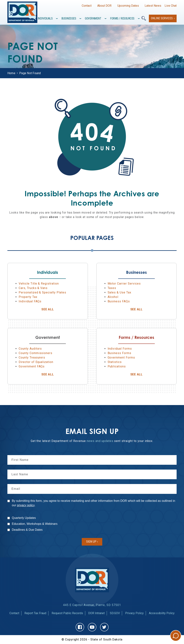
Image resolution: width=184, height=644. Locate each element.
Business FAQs (119, 301)
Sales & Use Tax (119, 292)
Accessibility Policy (162, 613)
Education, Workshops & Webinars (35, 524)
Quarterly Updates (24, 518)
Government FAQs (32, 366)
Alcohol (113, 297)
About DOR (104, 6)
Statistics (115, 362)
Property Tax (28, 297)
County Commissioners (36, 353)
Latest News (153, 6)
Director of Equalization (36, 362)
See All (57, 309)
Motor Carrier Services (124, 284)
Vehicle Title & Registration (39, 284)
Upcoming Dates (128, 6)
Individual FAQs (30, 301)
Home (11, 73)
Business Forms (119, 353)
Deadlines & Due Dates (27, 530)
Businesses (69, 18)
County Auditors (30, 349)
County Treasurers (32, 357)
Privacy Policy (134, 613)
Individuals (45, 18)
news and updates (100, 441)
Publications (117, 366)
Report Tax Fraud (35, 613)
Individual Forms (120, 349)
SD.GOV (115, 613)
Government (93, 18)
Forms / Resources (122, 18)
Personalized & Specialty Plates (42, 292)
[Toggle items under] (57, 19)
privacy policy (26, 505)
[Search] (144, 18)
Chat (176, 636)
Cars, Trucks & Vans (33, 288)
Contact (87, 6)
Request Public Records (67, 613)
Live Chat (171, 6)
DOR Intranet (96, 613)
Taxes (112, 288)
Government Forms (121, 357)
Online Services (162, 18)
